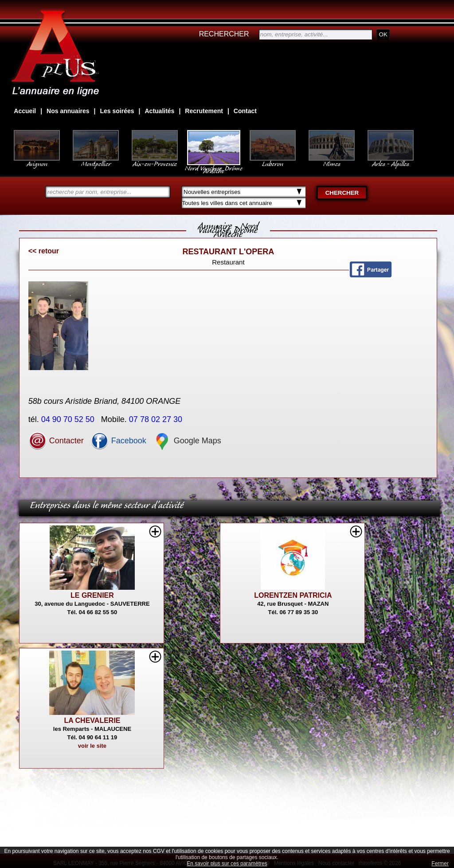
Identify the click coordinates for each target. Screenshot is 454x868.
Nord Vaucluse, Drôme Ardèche (214, 165)
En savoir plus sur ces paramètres (227, 864)
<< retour (44, 251)
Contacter (56, 441)
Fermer (440, 864)
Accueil (25, 111)
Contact (245, 111)
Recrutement (204, 111)
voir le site (92, 746)
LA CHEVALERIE (92, 720)
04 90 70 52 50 (69, 419)
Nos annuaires (68, 111)
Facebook (118, 441)
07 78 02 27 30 (157, 419)
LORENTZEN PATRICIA (293, 595)
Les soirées (117, 111)
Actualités (159, 111)
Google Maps (187, 441)
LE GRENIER (92, 595)
